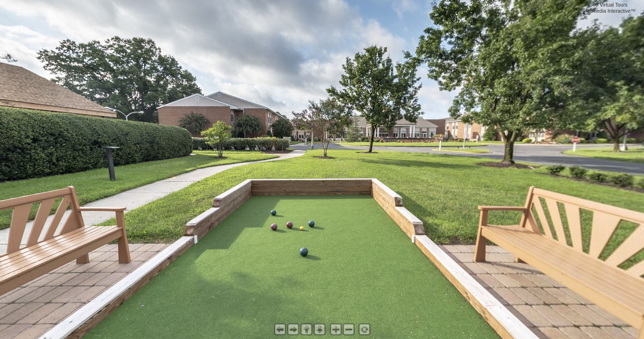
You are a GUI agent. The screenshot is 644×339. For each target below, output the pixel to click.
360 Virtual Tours (609, 5)
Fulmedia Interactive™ (611, 11)
